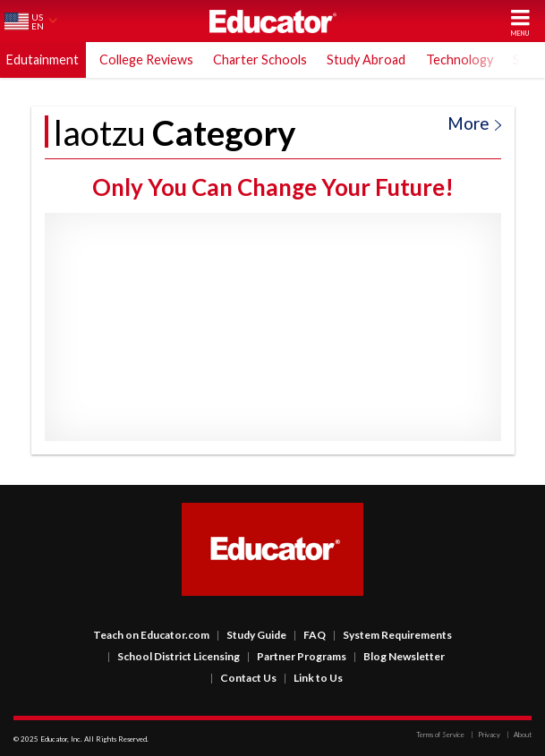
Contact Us (243, 678)
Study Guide (251, 635)
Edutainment (43, 59)
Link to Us (313, 678)
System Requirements (392, 635)
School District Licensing (174, 656)
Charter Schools (260, 59)
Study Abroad (366, 59)
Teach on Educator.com (151, 635)
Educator (273, 21)
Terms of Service (440, 735)
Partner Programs (297, 656)
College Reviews (146, 59)
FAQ (310, 635)
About (519, 735)
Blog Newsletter (399, 656)
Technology (460, 59)
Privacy (485, 735)
